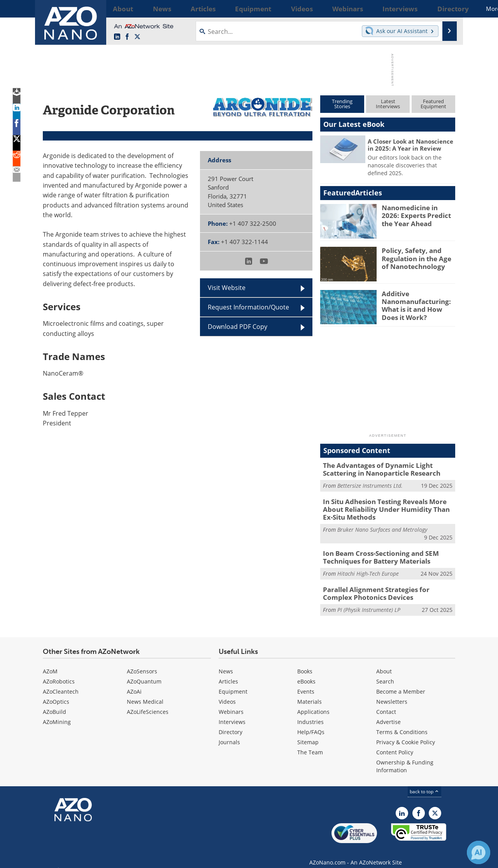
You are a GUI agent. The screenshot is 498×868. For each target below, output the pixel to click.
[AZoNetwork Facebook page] (127, 37)
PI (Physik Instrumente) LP (369, 602)
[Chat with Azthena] (479, 852)
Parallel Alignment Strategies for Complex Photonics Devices (385, 586)
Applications (313, 704)
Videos (227, 693)
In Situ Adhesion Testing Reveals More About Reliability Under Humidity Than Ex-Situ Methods (388, 506)
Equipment (233, 683)
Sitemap (308, 734)
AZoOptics (56, 693)
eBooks (306, 673)
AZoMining (57, 714)
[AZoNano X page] (137, 37)
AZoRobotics (59, 673)
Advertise (388, 714)
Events (306, 683)
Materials (309, 693)
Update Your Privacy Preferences (102, 858)
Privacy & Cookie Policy (406, 734)
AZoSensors (142, 663)
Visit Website (227, 288)
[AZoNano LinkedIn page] (117, 37)
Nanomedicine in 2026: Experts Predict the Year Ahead (417, 214)
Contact (386, 704)
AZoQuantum (144, 673)
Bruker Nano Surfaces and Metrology (382, 525)
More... (445, 9)
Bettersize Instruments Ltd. (370, 484)
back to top (424, 783)
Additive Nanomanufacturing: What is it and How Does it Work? (417, 304)
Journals (229, 734)
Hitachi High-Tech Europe (368, 567)
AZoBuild (54, 704)
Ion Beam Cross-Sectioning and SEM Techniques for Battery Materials (375, 552)
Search (385, 673)
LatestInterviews (388, 104)
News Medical (145, 693)
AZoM (50, 663)
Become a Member (401, 683)
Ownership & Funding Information (405, 758)
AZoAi (134, 683)
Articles (228, 673)
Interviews (232, 714)
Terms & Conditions (402, 724)
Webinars (231, 704)
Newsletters (392, 693)
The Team (310, 744)
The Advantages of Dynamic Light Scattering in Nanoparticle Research (388, 469)
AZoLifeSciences (148, 704)
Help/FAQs (311, 724)
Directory (231, 724)
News (226, 663)
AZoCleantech (61, 683)
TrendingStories (342, 104)
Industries (310, 714)
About (384, 663)
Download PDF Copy (238, 327)
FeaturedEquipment (433, 104)
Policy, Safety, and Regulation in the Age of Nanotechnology (417, 257)
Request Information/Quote (248, 307)
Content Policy (395, 744)
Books (305, 663)
